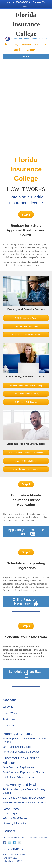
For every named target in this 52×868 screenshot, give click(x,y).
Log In (25, 6)
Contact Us (39, 2)
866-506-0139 (23, 2)
